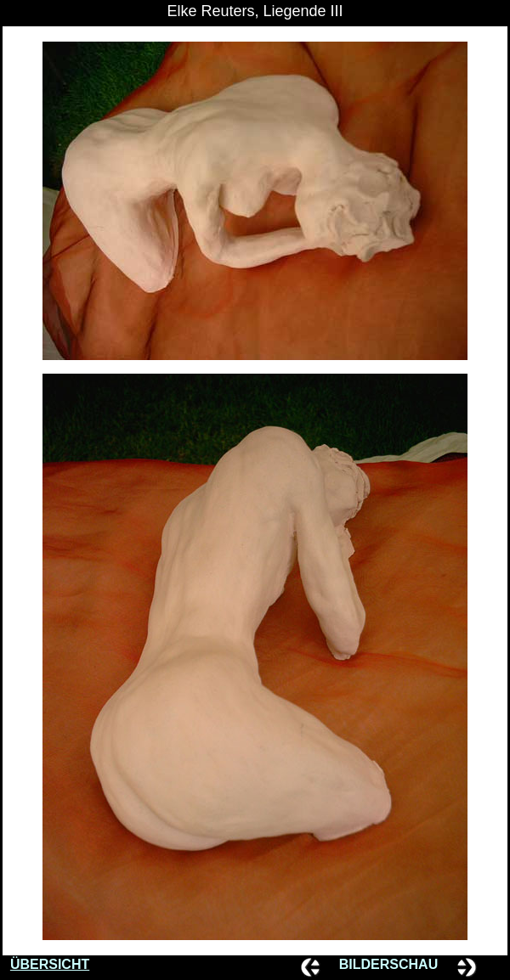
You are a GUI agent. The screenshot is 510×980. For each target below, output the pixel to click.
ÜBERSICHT (50, 964)
